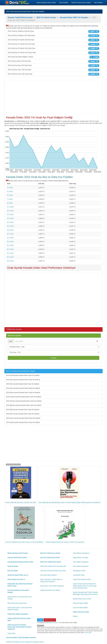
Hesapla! (53, 358)
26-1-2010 (10, 249)
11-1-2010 (10, 207)
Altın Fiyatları (98, 3)
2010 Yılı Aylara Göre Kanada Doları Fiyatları (21, 371)
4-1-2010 (10, 188)
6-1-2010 (10, 195)
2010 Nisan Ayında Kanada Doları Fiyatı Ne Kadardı (23, 388)
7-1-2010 (10, 199)
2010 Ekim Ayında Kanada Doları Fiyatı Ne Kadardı (23, 414)
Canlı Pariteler (64, 3)
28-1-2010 (10, 257)
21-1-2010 (10, 238)
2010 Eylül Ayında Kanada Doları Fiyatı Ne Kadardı (23, 410)
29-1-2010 (10, 261)
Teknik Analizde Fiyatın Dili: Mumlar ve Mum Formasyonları (65, 525)
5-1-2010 (10, 191)
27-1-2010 (10, 253)
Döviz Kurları (53, 623)
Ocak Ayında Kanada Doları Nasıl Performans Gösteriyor (41, 268)
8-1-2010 (10, 203)
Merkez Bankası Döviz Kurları (46, 3)
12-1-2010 (10, 211)
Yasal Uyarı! (88, 633)
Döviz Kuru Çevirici (14, 336)
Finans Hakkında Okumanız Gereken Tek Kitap (21, 485)
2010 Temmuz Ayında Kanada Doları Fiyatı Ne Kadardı (24, 401)
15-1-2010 (10, 222)
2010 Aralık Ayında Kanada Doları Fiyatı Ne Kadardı (23, 422)
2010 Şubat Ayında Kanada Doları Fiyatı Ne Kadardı (23, 380)
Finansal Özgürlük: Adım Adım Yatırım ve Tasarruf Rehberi (24, 525)
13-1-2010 (10, 215)
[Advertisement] (53, 97)
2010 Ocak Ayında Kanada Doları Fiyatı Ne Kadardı (23, 375)
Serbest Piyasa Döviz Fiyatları (81, 3)
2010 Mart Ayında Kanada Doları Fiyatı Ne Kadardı (23, 384)
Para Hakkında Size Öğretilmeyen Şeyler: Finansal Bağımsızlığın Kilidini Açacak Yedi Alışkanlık (69, 485)
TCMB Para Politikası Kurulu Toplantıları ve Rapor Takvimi (25, 642)
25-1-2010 (10, 245)
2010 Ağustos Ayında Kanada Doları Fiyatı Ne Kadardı (24, 405)
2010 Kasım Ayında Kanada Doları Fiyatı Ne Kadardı (23, 418)
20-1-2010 (10, 234)
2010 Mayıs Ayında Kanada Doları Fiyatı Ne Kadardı (23, 392)
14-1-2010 (10, 218)
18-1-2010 (10, 226)
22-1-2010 (10, 242)
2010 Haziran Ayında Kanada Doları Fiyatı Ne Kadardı (24, 397)
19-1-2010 (10, 230)
